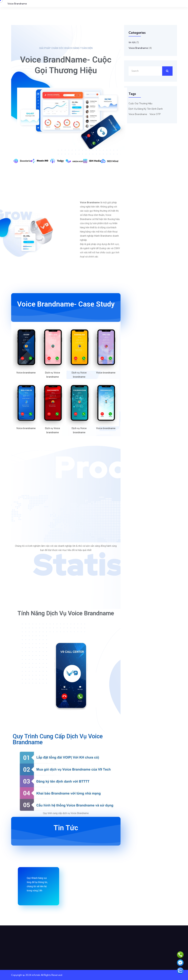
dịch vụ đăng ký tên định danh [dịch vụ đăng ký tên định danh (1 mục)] (146, 109)
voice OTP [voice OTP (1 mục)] (155, 114)
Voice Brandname (17, 4)
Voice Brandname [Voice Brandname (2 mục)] (138, 114)
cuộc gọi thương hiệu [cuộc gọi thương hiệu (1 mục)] (140, 103)
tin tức (132, 42)
